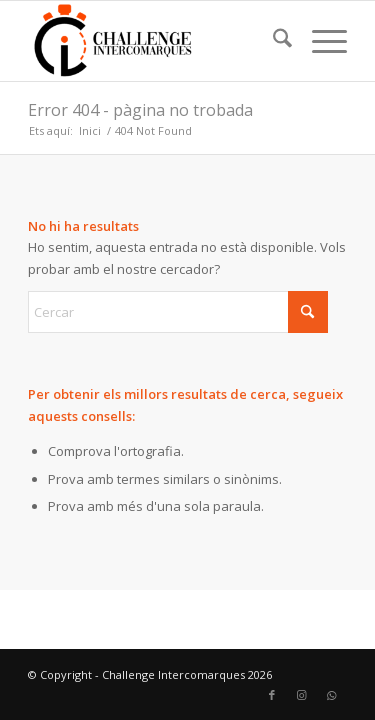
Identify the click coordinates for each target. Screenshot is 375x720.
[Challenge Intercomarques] (155, 41)
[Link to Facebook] (272, 695)
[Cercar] (272, 41)
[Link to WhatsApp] (332, 695)
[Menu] (319, 41)
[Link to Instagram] (302, 695)
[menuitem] (272, 41)
